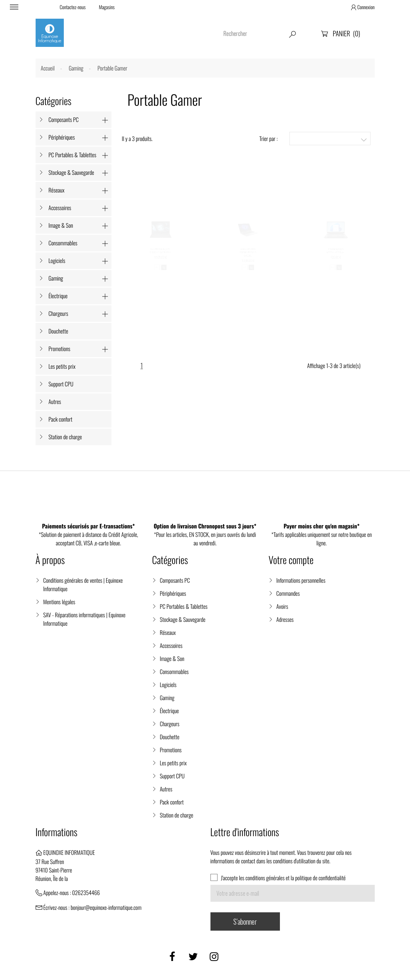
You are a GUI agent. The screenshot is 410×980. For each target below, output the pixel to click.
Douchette (59, 331)
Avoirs (282, 606)
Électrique (58, 296)
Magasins (107, 7)
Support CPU (61, 384)
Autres (55, 402)
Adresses (285, 619)
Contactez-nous (72, 7)
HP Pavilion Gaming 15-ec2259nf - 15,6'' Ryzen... (336, 256)
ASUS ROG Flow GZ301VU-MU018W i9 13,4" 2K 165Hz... (161, 256)
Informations (57, 832)
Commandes (288, 593)
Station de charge (65, 437)
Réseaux (57, 190)
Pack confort (61, 419)
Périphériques (62, 137)
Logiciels (57, 261)
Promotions (60, 349)
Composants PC (64, 120)
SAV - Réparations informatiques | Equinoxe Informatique (84, 619)
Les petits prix (62, 366)
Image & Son (61, 225)
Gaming (56, 278)
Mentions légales (59, 602)
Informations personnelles (301, 580)
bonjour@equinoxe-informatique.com (106, 907)
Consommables (63, 243)
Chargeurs (59, 313)
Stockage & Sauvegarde (71, 172)
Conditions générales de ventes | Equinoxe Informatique (83, 584)
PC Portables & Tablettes (72, 155)
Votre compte (291, 560)
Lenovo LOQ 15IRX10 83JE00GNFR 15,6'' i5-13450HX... (248, 259)
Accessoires (60, 208)
